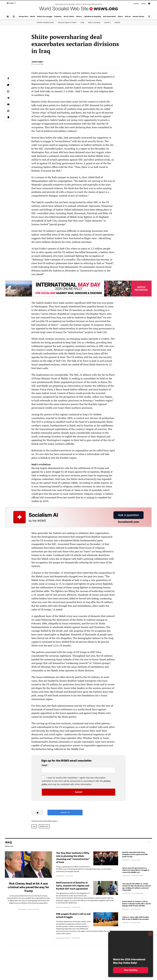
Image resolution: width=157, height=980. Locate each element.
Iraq (34, 826)
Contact (136, 4)
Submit (79, 792)
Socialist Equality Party (67, 22)
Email (44, 765)
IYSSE (82, 22)
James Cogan (37, 62)
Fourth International (45, 22)
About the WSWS (94, 22)
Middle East (44, 826)
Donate (117, 22)
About (144, 4)
